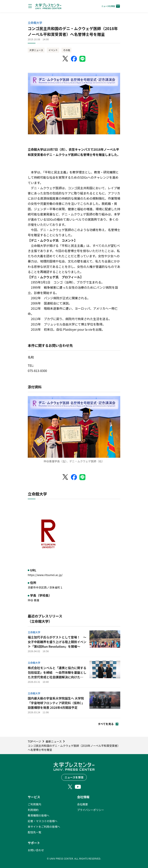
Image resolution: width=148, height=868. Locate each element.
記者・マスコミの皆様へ (43, 821)
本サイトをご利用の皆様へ (44, 827)
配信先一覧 (34, 832)
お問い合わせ (36, 850)
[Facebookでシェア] (74, 59)
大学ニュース (36, 50)
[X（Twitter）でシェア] (66, 59)
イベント (53, 50)
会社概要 (82, 804)
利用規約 (33, 810)
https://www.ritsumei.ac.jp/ (45, 575)
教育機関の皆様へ (39, 815)
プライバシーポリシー (91, 810)
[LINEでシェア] (82, 59)
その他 (66, 50)
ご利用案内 (34, 804)
